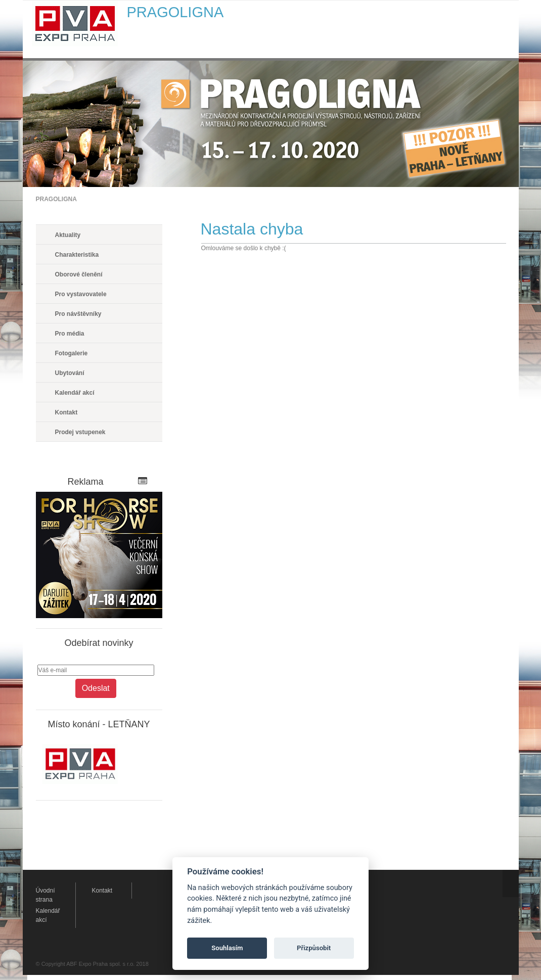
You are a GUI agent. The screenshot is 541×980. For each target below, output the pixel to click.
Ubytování (70, 373)
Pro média (70, 334)
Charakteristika (77, 255)
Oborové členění (79, 274)
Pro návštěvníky (78, 314)
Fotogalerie (72, 353)
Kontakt (66, 412)
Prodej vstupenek (80, 432)
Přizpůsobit (314, 948)
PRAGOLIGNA (56, 199)
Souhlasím (227, 948)
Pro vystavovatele (81, 294)
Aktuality (68, 235)
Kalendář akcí (75, 393)
